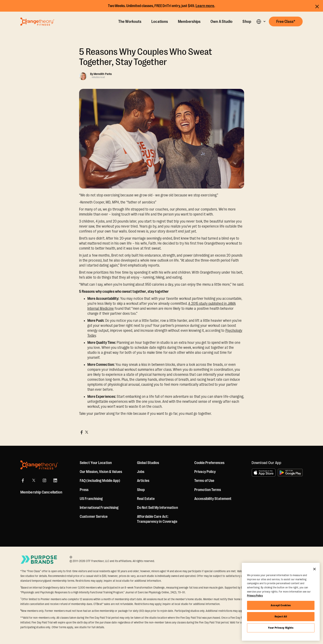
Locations (160, 22)
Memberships (189, 22)
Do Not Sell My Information (157, 508)
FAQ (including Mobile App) (100, 481)
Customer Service (94, 517)
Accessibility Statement (213, 499)
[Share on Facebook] (82, 432)
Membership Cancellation (41, 492)
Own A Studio (221, 22)
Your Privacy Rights (281, 628)
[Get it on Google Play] (290, 473)
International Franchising (99, 508)
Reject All (281, 616)
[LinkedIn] (55, 480)
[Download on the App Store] (264, 473)
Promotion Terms (208, 490)
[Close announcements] (317, 6)
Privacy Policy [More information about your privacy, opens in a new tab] (255, 596)
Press (84, 490)
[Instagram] (44, 480)
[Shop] (141, 490)
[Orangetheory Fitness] (39, 465)
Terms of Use (204, 481)
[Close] (314, 569)
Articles (143, 481)
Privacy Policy (205, 472)
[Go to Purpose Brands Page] (39, 560)
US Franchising (91, 499)
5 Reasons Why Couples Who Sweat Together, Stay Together (146, 57)
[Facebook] (23, 480)
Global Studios (148, 463)
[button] (261, 21)
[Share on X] (87, 432)
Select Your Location (96, 463)
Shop (247, 22)
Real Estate (146, 499)
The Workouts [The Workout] (130, 22)
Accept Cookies (281, 605)
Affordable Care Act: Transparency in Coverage (157, 519)
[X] (34, 480)
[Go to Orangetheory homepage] (37, 22)
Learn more (205, 6)
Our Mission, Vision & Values (101, 472)
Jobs (141, 472)
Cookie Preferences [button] (209, 463)
